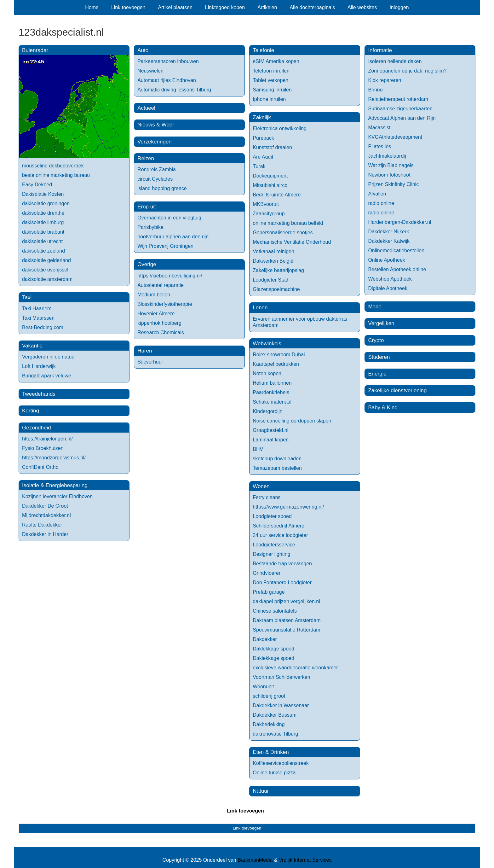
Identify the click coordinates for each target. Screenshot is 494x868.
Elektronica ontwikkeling (280, 128)
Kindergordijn (267, 411)
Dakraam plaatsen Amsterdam (287, 620)
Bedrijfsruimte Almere (277, 195)
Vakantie (32, 346)
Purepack (263, 138)
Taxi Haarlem (37, 309)
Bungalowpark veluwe (47, 376)
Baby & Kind (383, 408)
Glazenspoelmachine (276, 289)
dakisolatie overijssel (45, 270)
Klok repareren (385, 80)
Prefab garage (269, 592)
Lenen (260, 308)
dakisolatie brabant (43, 232)
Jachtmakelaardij (387, 156)
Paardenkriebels (271, 392)
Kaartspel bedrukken (276, 364)
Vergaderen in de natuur (49, 357)
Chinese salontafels (275, 611)
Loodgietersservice (274, 545)
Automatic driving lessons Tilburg (174, 90)
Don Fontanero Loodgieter (282, 583)
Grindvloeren (267, 573)
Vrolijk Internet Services (305, 860)
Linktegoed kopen (225, 7)
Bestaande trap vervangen (282, 564)
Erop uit (147, 207)
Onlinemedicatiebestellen (396, 250)
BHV (258, 449)
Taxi (27, 297)
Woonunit (263, 687)
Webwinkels (267, 344)
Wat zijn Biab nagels (391, 165)
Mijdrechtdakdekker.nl (46, 515)
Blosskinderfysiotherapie (165, 304)
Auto (143, 50)
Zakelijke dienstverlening (397, 390)
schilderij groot (269, 696)
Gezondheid (37, 428)
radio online (381, 203)
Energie (377, 374)
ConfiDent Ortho (40, 467)
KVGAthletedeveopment (395, 137)
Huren (145, 351)
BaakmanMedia (255, 860)
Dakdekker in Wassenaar (281, 705)
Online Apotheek (386, 260)
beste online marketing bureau (56, 175)
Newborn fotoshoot (389, 175)
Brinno (375, 90)
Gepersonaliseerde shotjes (283, 233)
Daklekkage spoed (273, 649)
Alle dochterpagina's (312, 7)
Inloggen (399, 7)
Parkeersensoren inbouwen (168, 61)
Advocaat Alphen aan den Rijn (402, 118)
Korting (31, 411)
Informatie (380, 50)
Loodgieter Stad (270, 280)
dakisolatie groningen (46, 204)
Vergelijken (381, 323)
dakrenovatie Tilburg (275, 734)
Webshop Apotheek (390, 279)
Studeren (379, 357)
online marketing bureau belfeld (288, 223)
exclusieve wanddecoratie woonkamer (295, 668)
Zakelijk (262, 117)
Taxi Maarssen (38, 318)
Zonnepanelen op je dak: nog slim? (407, 71)
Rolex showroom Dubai (279, 355)
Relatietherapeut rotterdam (398, 99)
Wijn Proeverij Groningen (165, 246)
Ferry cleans (267, 497)
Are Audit (263, 157)
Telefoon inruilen (271, 71)
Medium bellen (154, 295)
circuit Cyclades (155, 179)
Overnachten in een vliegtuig (169, 218)
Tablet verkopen (270, 80)
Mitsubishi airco (270, 185)
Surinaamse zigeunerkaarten (400, 109)
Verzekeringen (155, 142)
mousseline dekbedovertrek (53, 166)
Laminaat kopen (271, 440)
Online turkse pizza (274, 773)
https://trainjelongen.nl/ (47, 439)
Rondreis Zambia (157, 169)
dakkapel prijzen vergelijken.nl (286, 601)
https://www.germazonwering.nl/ (288, 507)
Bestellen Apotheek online (397, 269)
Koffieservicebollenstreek (281, 763)
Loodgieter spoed (272, 516)
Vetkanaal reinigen (273, 251)
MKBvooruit (266, 204)
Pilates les (379, 146)
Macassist (379, 128)
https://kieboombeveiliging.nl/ (170, 276)
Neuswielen (150, 71)
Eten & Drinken (271, 752)
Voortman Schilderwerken (281, 677)
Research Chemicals (161, 332)
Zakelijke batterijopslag (278, 270)
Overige (147, 264)
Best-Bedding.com (43, 327)
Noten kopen (267, 373)
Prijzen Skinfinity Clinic (393, 184)
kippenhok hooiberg (159, 323)
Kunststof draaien (272, 147)
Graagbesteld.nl (270, 430)
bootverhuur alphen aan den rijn (173, 237)
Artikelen (267, 7)
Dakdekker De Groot (45, 506)
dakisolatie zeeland (43, 251)
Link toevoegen (128, 7)
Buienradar (35, 50)
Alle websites (362, 7)
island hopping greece (162, 188)
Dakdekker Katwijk (389, 241)
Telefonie (263, 50)
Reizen (146, 158)
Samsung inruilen (272, 90)
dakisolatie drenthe (43, 213)
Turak (259, 166)
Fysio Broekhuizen (43, 448)
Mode (375, 307)
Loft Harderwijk (39, 366)
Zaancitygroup (269, 214)
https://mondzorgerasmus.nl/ (54, 458)
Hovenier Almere (156, 314)
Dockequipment (270, 176)
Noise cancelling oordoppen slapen (292, 421)
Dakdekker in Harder (45, 534)
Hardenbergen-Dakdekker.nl (399, 222)
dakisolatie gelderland (46, 260)
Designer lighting (271, 554)
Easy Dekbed (37, 185)
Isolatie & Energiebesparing (55, 485)
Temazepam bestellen (277, 468)
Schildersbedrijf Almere (279, 526)
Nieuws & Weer (156, 125)
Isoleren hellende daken (395, 61)
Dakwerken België (273, 261)
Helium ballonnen (272, 383)
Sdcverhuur (150, 362)
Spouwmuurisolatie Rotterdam (286, 630)
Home (92, 7)
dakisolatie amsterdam (47, 279)
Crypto (376, 340)
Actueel (146, 108)
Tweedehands (39, 394)
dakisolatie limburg (43, 222)
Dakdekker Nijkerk (388, 232)
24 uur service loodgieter (280, 535)
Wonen (261, 486)
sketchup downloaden (277, 459)
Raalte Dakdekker (42, 525)
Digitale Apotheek (388, 288)
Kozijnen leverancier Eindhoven (57, 496)
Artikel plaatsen (175, 7)
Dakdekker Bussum (275, 715)
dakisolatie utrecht (42, 241)
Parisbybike (150, 227)
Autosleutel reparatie (161, 285)
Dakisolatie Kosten (43, 194)
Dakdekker (265, 639)
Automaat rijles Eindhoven (167, 80)
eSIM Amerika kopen (276, 61)
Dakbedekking (269, 724)
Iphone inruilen (269, 99)
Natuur (261, 791)
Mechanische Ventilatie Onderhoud (292, 242)
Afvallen (377, 194)
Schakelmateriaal (272, 402)
